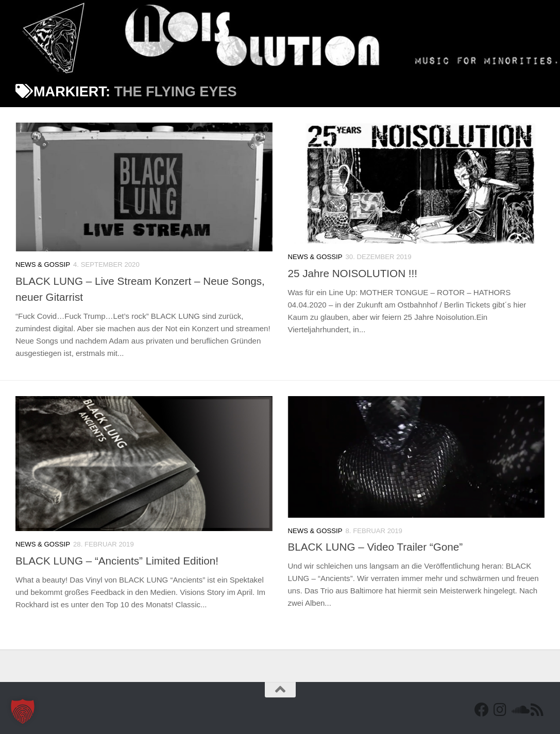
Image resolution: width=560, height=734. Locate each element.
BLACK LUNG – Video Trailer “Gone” (376, 547)
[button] (23, 711)
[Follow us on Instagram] (500, 710)
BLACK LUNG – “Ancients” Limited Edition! (117, 561)
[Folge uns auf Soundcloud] (519, 710)
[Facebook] (482, 710)
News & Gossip (43, 264)
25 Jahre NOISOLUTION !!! (353, 273)
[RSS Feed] (537, 710)
